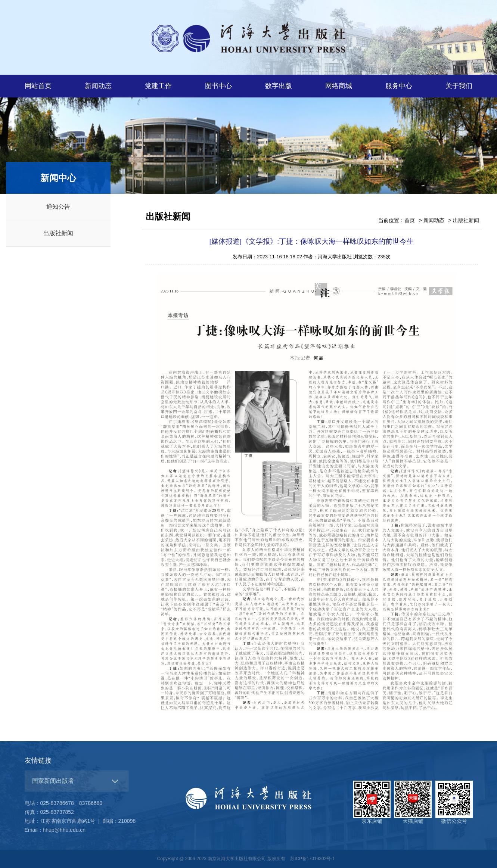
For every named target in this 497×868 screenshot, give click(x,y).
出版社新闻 (58, 233)
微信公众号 (454, 802)
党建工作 (158, 86)
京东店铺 (372, 802)
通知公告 (58, 207)
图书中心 (218, 86)
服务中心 (399, 86)
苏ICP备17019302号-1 (313, 859)
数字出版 (279, 86)
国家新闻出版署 (53, 781)
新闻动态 (98, 86)
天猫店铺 (413, 802)
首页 (410, 220)
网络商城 (339, 86)
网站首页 (38, 86)
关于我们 (459, 86)
